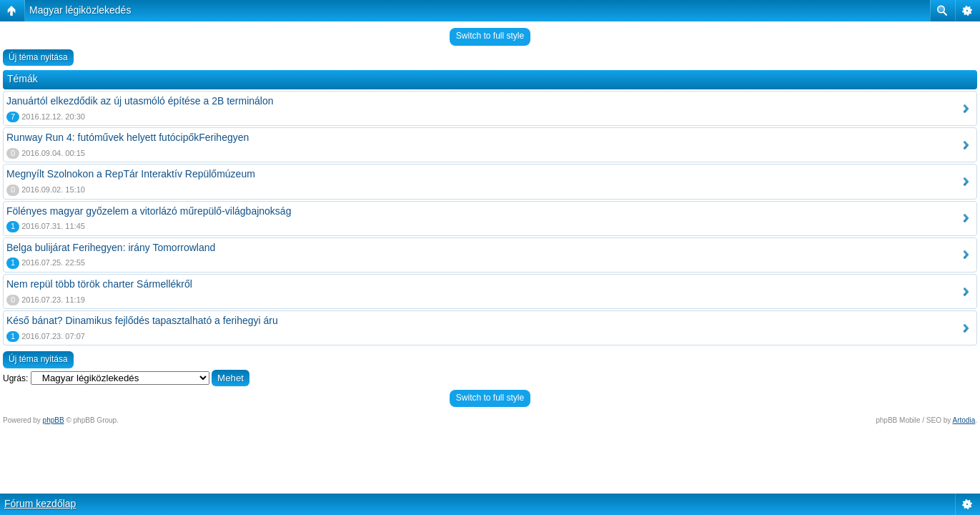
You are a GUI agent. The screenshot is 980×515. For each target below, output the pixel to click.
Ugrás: (15, 378)
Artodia (964, 420)
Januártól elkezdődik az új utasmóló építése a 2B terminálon (140, 101)
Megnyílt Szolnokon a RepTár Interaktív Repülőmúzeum (131, 174)
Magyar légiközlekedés (80, 10)
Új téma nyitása (38, 57)
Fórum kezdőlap (40, 504)
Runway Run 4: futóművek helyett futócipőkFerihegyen (128, 137)
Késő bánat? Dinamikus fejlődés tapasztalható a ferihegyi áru (142, 320)
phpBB (54, 420)
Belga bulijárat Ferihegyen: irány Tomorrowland (111, 247)
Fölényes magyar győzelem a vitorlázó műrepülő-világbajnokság (149, 211)
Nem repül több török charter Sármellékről (99, 284)
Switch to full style (490, 36)
